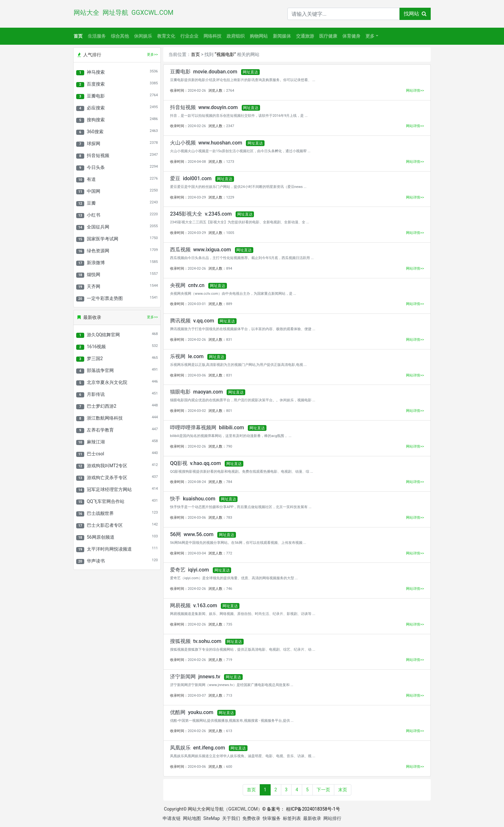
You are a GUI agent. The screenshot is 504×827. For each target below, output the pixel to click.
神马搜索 (96, 72)
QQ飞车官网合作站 (106, 501)
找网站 (415, 14)
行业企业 (189, 36)
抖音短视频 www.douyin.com (204, 107)
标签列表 (292, 818)
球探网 (94, 144)
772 (229, 553)
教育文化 (166, 36)
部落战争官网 (100, 370)
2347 (230, 126)
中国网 (94, 191)
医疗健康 (328, 36)
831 (229, 340)
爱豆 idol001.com (191, 178)
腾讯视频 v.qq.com (192, 321)
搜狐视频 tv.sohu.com (196, 641)
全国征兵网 (98, 227)
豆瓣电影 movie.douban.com (204, 72)
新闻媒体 (282, 36)
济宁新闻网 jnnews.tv (195, 677)
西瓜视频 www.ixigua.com (201, 250)
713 (229, 696)
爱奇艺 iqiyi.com (189, 570)
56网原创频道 (101, 537)
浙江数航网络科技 (105, 418)
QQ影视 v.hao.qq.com (195, 463)
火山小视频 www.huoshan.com (206, 143)
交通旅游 (305, 36)
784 (229, 482)
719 (229, 660)
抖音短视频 (98, 155)
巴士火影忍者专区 (105, 525)
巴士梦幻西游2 (102, 406)
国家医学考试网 (103, 239)
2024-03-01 (197, 304)
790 (229, 446)
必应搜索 (96, 108)
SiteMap (211, 818)
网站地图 (192, 818)
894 (229, 269)
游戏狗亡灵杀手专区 (107, 478)
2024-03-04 (197, 553)
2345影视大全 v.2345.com (201, 214)
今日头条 (96, 167)
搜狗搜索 (96, 120)
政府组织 (236, 36)
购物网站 (259, 36)
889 (229, 304)
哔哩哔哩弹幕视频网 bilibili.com (207, 427)
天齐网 (94, 286)
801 (229, 411)
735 (229, 624)
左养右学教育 (100, 430)
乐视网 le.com (187, 356)
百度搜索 (96, 84)
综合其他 (120, 36)
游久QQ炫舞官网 (103, 335)
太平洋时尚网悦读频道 (109, 549)
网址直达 (250, 72)
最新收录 (312, 818)
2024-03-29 (197, 197)
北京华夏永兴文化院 (107, 382)
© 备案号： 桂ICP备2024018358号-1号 (301, 809)
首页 (78, 36)
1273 (230, 162)
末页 (343, 790)
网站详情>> (415, 91)
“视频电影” (225, 54)
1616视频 (96, 347)
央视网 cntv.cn (187, 285)
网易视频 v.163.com (194, 605)
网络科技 (212, 36)
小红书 (94, 215)
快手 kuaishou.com (193, 499)
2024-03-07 (197, 696)
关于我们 (231, 818)
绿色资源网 (98, 251)
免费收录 (251, 818)
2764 (230, 91)
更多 (370, 36)
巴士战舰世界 (100, 513)
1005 (230, 233)
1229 (230, 197)
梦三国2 (95, 358)
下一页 (323, 790)
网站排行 (332, 818)
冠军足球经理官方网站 (109, 489)
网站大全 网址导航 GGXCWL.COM (125, 13)
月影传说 (96, 394)
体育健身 (351, 36)
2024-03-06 (197, 375)
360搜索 (95, 132)
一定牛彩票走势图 (105, 298)
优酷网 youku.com (192, 712)
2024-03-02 (197, 411)
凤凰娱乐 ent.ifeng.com (198, 748)
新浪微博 (96, 263)
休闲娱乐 (143, 36)
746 (229, 589)
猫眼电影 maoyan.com (197, 392)
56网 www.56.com (192, 534)
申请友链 (172, 818)
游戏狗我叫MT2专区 (107, 466)
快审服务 (272, 818)
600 (229, 767)
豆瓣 (91, 203)
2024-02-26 (197, 91)
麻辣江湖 (96, 442)
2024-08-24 (197, 482)
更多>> (152, 55)
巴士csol (95, 454)
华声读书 (96, 561)
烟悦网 (94, 274)
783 (229, 518)
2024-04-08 (197, 162)
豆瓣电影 (96, 96)
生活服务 (97, 36)
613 (229, 731)
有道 (91, 179)
